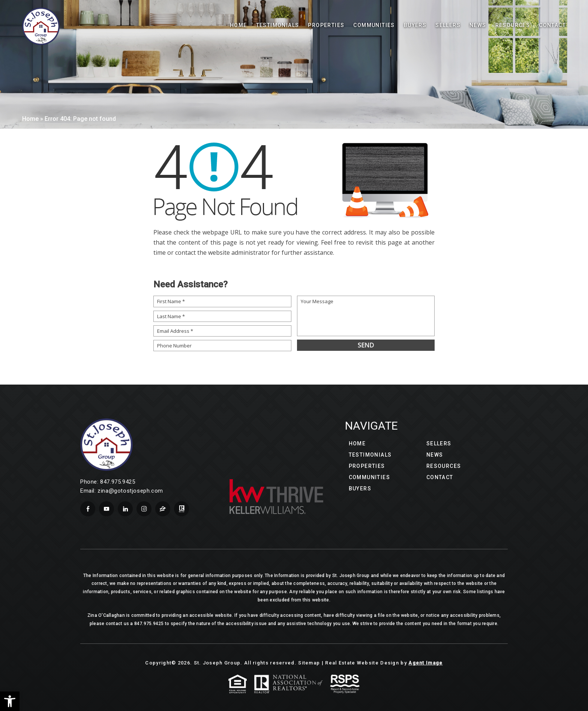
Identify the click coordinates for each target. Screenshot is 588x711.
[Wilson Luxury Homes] (41, 26)
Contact (552, 25)
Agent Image (425, 663)
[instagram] (144, 509)
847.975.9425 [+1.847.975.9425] (118, 482)
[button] (10, 701)
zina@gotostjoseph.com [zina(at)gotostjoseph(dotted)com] (130, 491)
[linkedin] (125, 509)
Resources (444, 466)
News (478, 25)
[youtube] (106, 509)
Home (238, 25)
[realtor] (181, 509)
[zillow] (163, 509)
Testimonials (278, 25)
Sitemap (309, 663)
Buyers (415, 25)
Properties (326, 25)
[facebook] (88, 509)
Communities (374, 25)
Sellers (448, 25)
